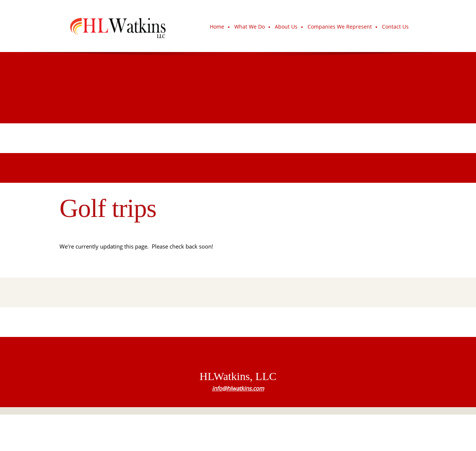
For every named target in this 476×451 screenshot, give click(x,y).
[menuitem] (217, 27)
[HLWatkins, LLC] (118, 26)
